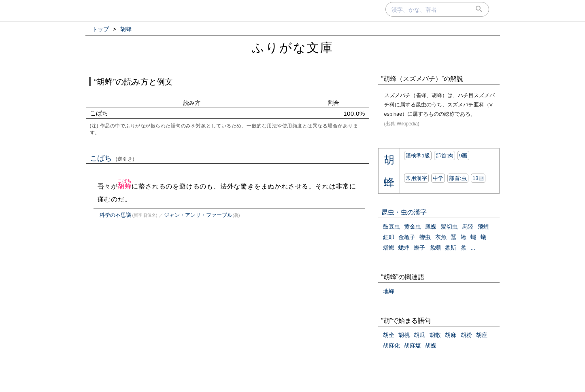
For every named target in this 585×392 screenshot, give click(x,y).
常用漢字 (416, 178)
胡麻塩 (413, 345)
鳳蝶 (431, 227)
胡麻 (451, 335)
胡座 (482, 335)
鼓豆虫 (391, 227)
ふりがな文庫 (293, 48)
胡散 (435, 335)
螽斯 (451, 248)
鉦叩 (389, 237)
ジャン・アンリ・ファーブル (198, 215)
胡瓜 (419, 335)
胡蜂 (124, 186)
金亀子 (407, 237)
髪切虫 (449, 227)
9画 (463, 156)
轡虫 (425, 237)
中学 (438, 178)
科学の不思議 (115, 215)
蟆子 (419, 248)
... (473, 248)
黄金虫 (413, 227)
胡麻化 (391, 345)
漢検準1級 (418, 156)
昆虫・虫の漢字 (404, 212)
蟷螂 (389, 248)
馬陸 (468, 227)
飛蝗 (483, 227)
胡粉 (466, 335)
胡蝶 (431, 345)
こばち (112, 158)
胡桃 (404, 335)
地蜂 (389, 291)
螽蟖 (435, 248)
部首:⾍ (458, 178)
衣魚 (441, 237)
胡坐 (389, 335)
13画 (478, 178)
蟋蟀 (404, 248)
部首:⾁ (445, 156)
